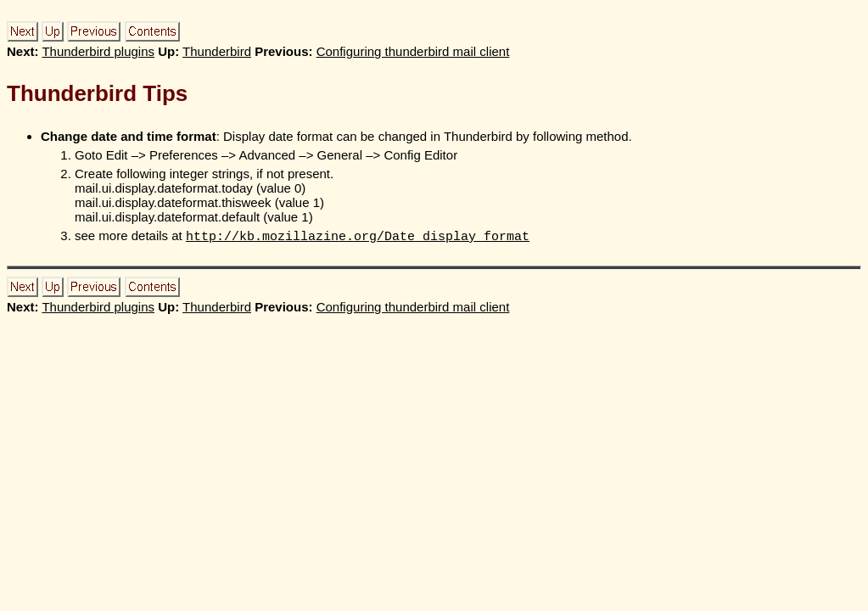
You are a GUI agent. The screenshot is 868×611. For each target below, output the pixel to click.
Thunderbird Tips (97, 93)
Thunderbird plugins (98, 51)
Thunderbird (217, 51)
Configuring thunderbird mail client (413, 51)
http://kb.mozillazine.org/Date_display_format (358, 237)
